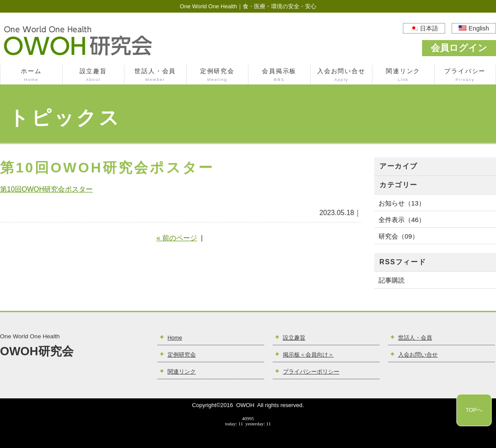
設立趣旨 (94, 76)
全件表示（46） (402, 220)
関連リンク (403, 76)
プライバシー (465, 76)
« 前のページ (177, 238)
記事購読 (392, 280)
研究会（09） (399, 236)
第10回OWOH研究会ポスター (46, 189)
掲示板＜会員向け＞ (308, 355)
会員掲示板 (279, 76)
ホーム (31, 76)
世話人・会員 (155, 76)
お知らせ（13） (402, 203)
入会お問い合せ (342, 76)
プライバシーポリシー (311, 372)
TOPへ (474, 410)
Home (175, 338)
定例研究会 (218, 76)
